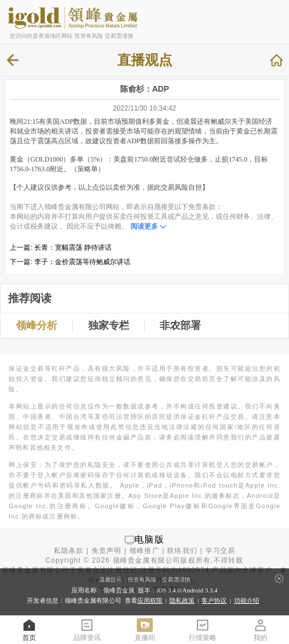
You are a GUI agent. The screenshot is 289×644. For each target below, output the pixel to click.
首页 (29, 629)
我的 (260, 629)
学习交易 (221, 551)
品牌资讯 (87, 629)
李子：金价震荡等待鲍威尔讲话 (82, 262)
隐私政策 (182, 600)
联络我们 (182, 551)
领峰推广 (144, 551)
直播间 (145, 629)
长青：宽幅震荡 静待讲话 (73, 248)
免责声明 (107, 551)
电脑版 (149, 539)
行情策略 (203, 629)
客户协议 (214, 600)
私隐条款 (69, 551)
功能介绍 (247, 600)
